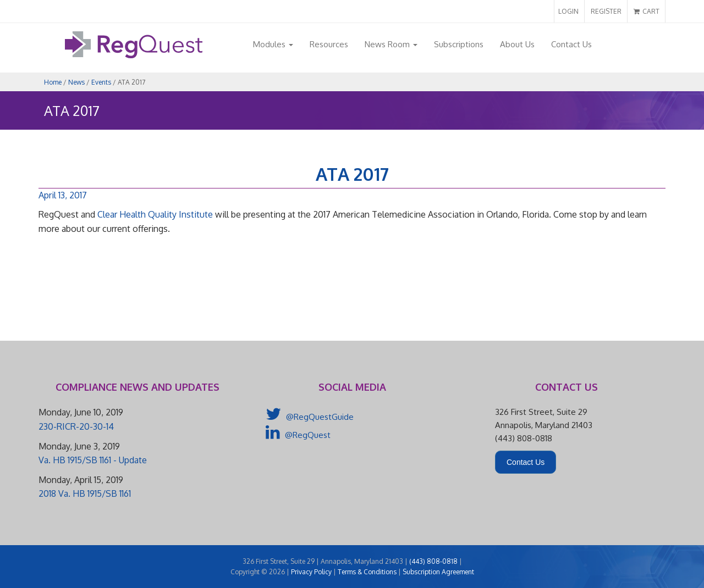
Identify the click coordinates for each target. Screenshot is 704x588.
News (76, 82)
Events (101, 82)
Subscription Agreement (438, 572)
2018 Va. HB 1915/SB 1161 (85, 493)
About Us (517, 44)
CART (647, 11)
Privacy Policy (311, 572)
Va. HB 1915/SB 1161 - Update (93, 460)
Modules (273, 44)
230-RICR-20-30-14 (76, 426)
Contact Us (571, 44)
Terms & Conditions (367, 572)
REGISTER (606, 11)
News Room (391, 44)
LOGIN (568, 11)
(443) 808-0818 (433, 561)
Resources (329, 44)
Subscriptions (459, 44)
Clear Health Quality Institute (155, 214)
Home (53, 82)
